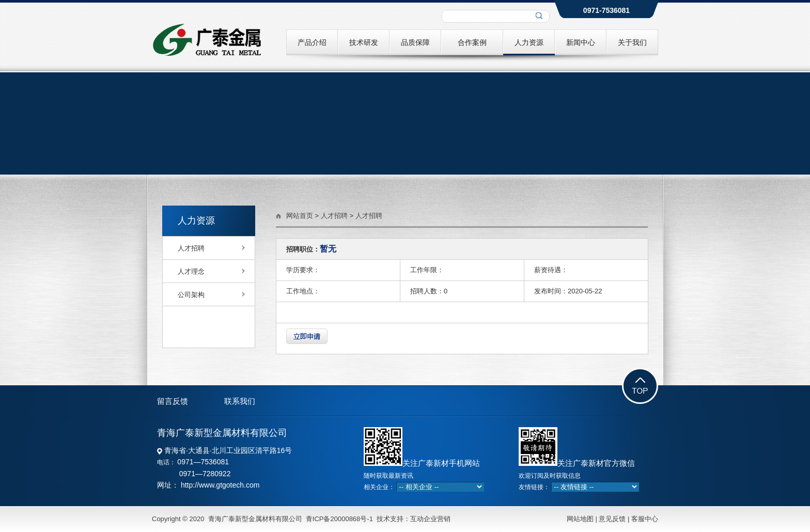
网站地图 (580, 519)
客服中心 (644, 519)
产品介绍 (312, 42)
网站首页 (300, 216)
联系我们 (240, 401)
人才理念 (191, 271)
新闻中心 (581, 42)
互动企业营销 (430, 519)
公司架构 (191, 295)
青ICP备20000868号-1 (339, 519)
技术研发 (364, 42)
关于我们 (632, 42)
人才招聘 (191, 248)
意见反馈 (612, 519)
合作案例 (472, 42)
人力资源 (529, 42)
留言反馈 (173, 401)
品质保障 (415, 42)
